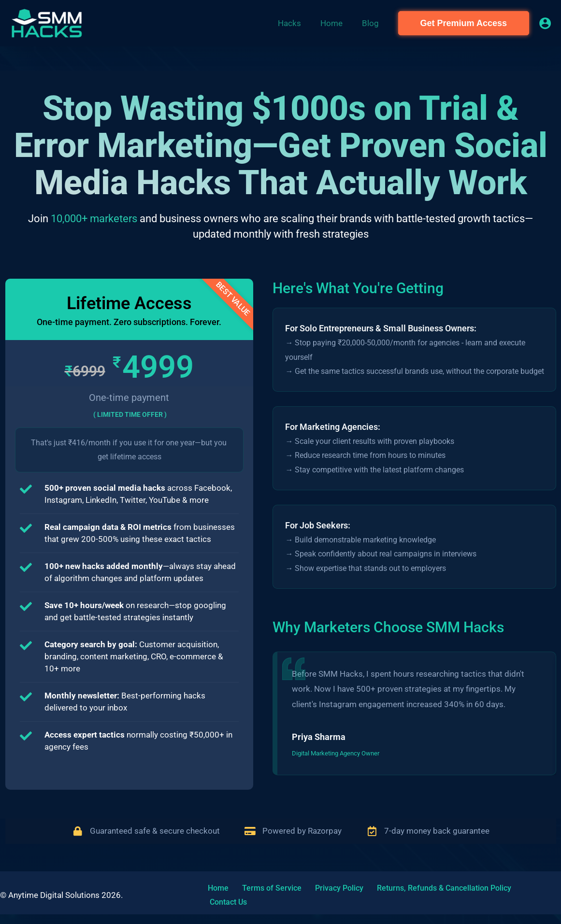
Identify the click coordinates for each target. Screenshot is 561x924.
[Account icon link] (545, 23)
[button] (464, 23)
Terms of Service (261, 900)
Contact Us (515, 900)
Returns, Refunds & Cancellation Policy (422, 900)
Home (213, 900)
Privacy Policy (323, 900)
